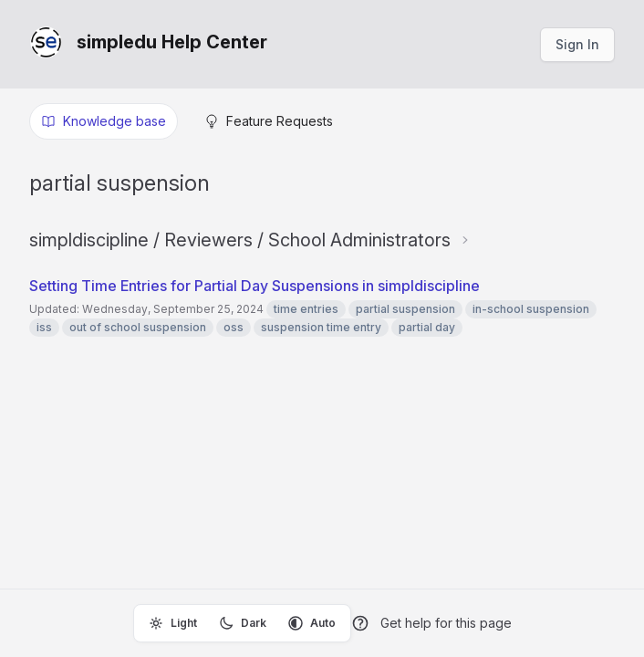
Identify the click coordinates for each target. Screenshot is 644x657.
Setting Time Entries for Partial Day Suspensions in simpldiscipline (254, 286)
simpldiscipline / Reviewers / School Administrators (240, 240)
